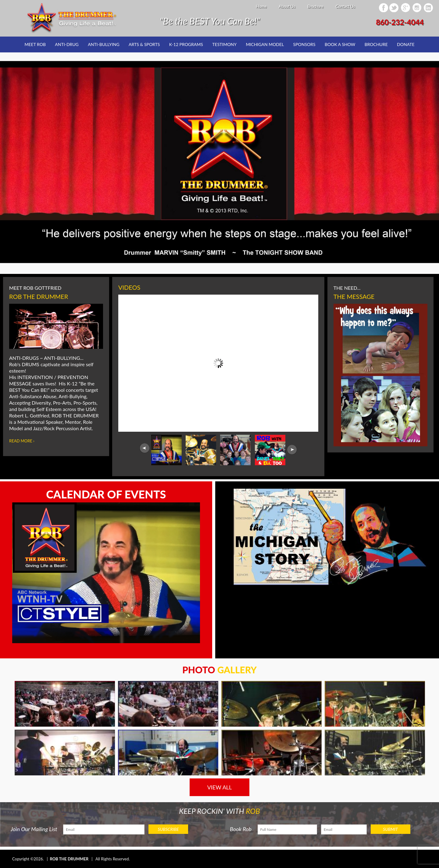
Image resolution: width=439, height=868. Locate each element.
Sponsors (304, 44)
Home (261, 7)
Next (292, 450)
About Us (287, 7)
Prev (145, 448)
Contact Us (345, 7)
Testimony (224, 44)
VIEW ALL (220, 787)
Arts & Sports (144, 44)
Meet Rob (35, 44)
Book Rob (241, 829)
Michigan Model (265, 44)
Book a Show (340, 44)
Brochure (315, 7)
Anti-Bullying (104, 44)
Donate (406, 44)
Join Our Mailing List (34, 829)
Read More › (22, 441)
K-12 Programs (186, 44)
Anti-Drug (67, 44)
